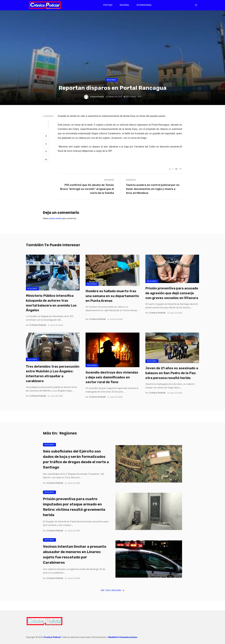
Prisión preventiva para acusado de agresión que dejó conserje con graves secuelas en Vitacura (172, 293)
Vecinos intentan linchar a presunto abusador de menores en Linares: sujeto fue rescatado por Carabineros (75, 555)
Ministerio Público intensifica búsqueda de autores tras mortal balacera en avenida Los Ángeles (51, 303)
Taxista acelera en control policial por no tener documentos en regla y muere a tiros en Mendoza (153, 189)
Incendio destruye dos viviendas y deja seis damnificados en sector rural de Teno (112, 377)
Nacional (124, 5)
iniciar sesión (55, 218)
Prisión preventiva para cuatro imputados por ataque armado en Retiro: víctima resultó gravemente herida (74, 507)
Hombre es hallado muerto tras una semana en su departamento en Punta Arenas (112, 296)
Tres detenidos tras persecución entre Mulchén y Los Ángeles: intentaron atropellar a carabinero (53, 374)
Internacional (144, 5)
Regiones (111, 80)
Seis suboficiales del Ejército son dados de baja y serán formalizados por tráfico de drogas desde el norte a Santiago (76, 459)
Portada (108, 5)
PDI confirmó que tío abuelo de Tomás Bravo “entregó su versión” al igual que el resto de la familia (87, 189)
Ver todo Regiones (113, 590)
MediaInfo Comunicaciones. (123, 637)
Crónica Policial (97, 97)
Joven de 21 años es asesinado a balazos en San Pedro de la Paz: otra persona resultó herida (172, 373)
